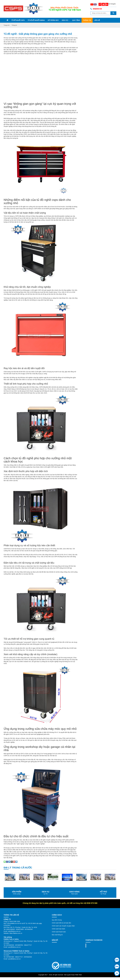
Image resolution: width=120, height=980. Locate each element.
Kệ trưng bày (53, 20)
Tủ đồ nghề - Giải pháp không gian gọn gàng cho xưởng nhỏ (38, 34)
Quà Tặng (76, 20)
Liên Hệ (97, 20)
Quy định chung (57, 910)
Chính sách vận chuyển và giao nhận (63, 916)
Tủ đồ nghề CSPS (18, 20)
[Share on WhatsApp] (5, 852)
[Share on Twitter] (9, 852)
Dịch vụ (65, 20)
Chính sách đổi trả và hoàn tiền (61, 913)
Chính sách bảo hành (58, 919)
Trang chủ (7, 25)
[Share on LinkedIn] (16, 852)
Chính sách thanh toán (59, 922)
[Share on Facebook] (7, 852)
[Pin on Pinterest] (14, 852)
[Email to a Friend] (12, 852)
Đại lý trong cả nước (18, 858)
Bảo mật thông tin (57, 925)
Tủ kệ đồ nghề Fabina (36, 20)
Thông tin (87, 20)
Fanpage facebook (95, 936)
